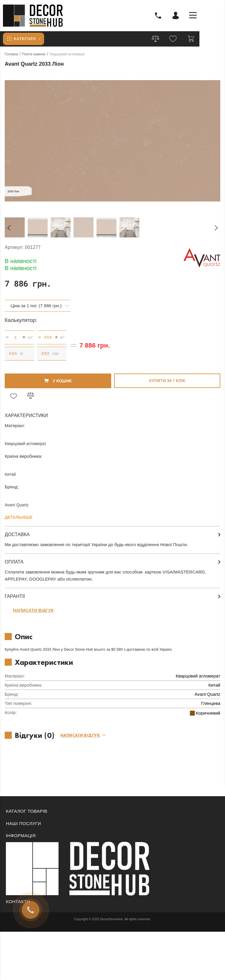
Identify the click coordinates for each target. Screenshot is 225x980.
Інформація (21, 836)
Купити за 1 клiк (167, 381)
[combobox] (38, 306)
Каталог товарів (27, 811)
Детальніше (19, 517)
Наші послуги (24, 823)
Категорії (22, 39)
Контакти (19, 901)
